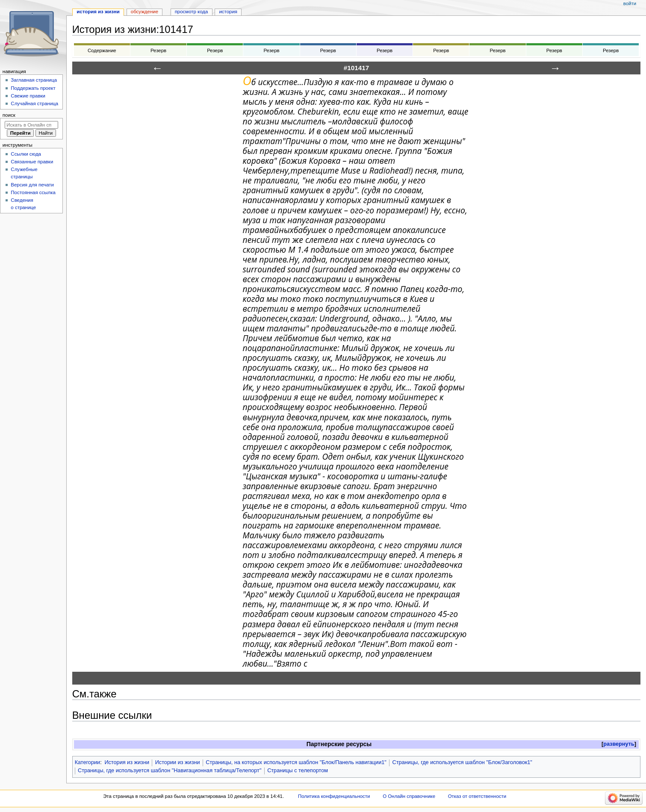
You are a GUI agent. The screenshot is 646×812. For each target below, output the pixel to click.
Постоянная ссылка (33, 192)
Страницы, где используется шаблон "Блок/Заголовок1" (462, 762)
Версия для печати (32, 185)
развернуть (619, 744)
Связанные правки (32, 162)
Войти (630, 3)
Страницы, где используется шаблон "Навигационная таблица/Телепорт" (170, 771)
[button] (619, 744)
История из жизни (127, 762)
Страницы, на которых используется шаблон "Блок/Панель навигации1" (296, 762)
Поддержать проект (33, 88)
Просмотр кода (192, 12)
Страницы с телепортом (298, 771)
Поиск (9, 115)
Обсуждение (145, 12)
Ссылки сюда (26, 154)
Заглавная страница (34, 80)
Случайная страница (34, 103)
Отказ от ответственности (477, 796)
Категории (88, 762)
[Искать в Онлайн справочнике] (31, 125)
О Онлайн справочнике (409, 796)
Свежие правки (28, 96)
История (228, 12)
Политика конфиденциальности (334, 796)
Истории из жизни (178, 762)
